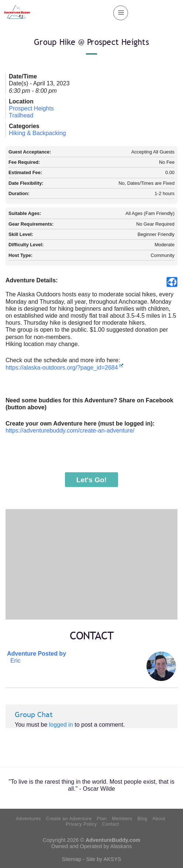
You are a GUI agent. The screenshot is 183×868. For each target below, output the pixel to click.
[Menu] (121, 13)
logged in (61, 725)
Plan (102, 819)
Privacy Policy (81, 824)
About (159, 819)
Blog (142, 819)
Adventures (28, 819)
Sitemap (72, 859)
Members (122, 819)
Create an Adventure (69, 819)
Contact (110, 824)
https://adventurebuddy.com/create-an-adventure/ (70, 431)
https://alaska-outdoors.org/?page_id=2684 (64, 368)
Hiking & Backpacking (37, 133)
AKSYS (112, 859)
